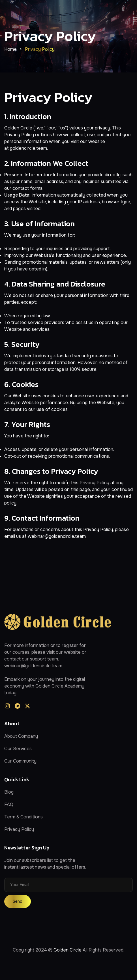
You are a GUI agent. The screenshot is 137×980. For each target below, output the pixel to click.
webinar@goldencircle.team (57, 536)
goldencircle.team (28, 148)
